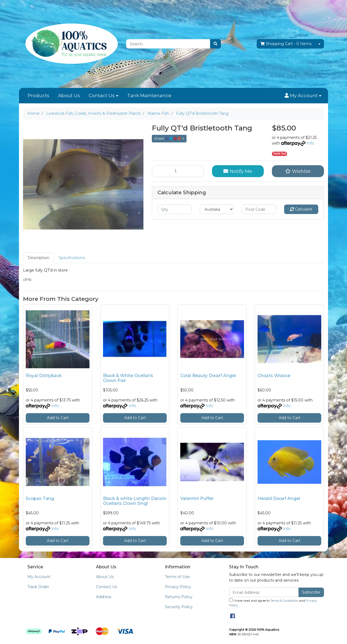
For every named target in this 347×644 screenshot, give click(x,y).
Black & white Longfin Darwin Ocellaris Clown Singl (135, 501)
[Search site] (216, 44)
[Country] (217, 209)
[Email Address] (264, 592)
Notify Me (238, 171)
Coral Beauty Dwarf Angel (208, 376)
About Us (69, 95)
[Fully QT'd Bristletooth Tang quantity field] (178, 171)
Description (38, 258)
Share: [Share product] (168, 138)
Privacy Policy (178, 587)
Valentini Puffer (197, 498)
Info (310, 143)
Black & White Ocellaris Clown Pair (128, 378)
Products (38, 95)
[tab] (38, 258)
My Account (39, 577)
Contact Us (102, 95)
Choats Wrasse (274, 376)
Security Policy (179, 607)
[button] (303, 96)
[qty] (175, 209)
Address (104, 597)
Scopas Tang (40, 498)
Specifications (72, 258)
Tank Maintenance (149, 95)
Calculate (301, 209)
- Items (286, 44)
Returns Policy (179, 597)
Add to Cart (58, 418)
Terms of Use (177, 577)
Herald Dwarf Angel (279, 498)
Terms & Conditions (284, 601)
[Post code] (259, 209)
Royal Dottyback (44, 376)
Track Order (38, 587)
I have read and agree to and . (273, 603)
